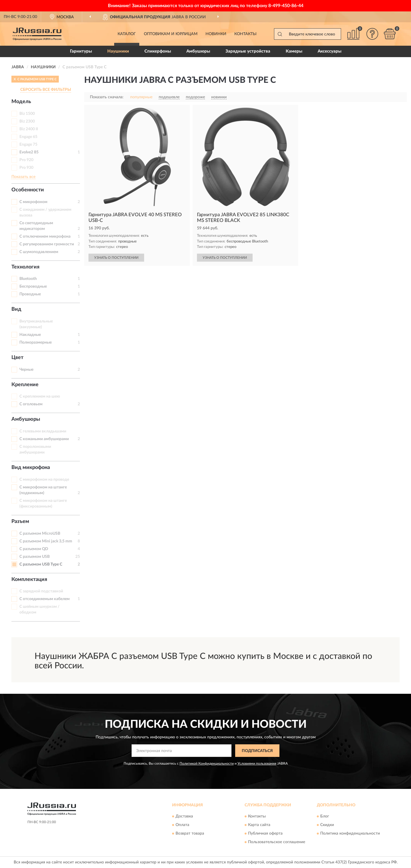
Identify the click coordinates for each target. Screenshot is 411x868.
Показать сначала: (107, 97)
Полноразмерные (36, 342)
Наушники (118, 51)
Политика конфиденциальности (350, 833)
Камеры (294, 51)
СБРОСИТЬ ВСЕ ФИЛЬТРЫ (46, 90)
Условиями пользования (257, 763)
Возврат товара (190, 833)
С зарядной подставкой (41, 591)
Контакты (245, 34)
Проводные (30, 294)
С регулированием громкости (47, 244)
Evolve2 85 (29, 152)
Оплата (182, 825)
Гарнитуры (81, 51)
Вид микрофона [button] (31, 468)
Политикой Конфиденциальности (207, 763)
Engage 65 (28, 137)
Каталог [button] (127, 34)
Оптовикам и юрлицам (171, 34)
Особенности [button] (28, 190)
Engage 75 (28, 145)
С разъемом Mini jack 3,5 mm (46, 541)
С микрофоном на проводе (44, 480)
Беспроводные (33, 286)
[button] (372, 34)
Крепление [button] (25, 385)
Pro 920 (26, 160)
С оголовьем (31, 404)
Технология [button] (25, 267)
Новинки (216, 34)
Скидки (327, 825)
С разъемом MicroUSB (40, 534)
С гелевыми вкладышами (43, 431)
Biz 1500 (27, 114)
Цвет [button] (17, 358)
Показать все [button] (23, 177)
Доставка (184, 816)
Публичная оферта (265, 833)
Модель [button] (21, 102)
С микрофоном (33, 202)
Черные (26, 370)
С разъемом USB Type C (41, 564)
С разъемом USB (35, 557)
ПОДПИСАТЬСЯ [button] (257, 751)
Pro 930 (26, 168)
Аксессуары (330, 51)
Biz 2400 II (29, 129)
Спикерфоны (158, 51)
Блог (325, 816)
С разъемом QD (34, 549)
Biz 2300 (27, 121)
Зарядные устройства (248, 51)
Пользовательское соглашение (277, 842)
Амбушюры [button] (26, 419)
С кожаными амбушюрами (44, 439)
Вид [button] (16, 309)
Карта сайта (259, 825)
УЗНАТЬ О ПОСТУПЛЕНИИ (116, 258)
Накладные (30, 335)
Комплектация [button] (29, 580)
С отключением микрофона (45, 236)
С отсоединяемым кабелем (45, 599)
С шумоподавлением (39, 252)
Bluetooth (28, 279)
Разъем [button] (20, 522)
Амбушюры (198, 51)
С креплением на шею (40, 396)
